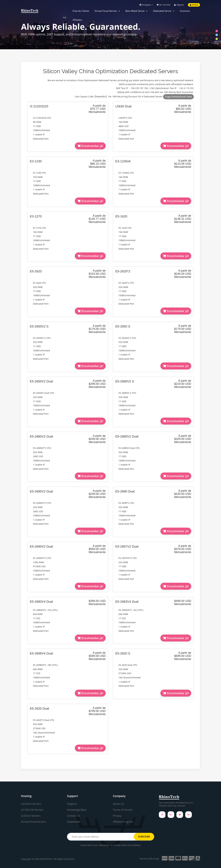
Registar (179, 5)
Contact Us (74, 816)
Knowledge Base (77, 810)
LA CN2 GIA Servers (32, 810)
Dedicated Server (164, 11)
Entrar (194, 5)
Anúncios (185, 11)
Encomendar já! (90, 146)
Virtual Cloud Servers (107, 11)
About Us (118, 804)
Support (72, 804)
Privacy (117, 816)
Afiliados (77, 20)
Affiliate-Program (123, 822)
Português (146, 5)
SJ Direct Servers (31, 816)
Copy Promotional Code (178, 97)
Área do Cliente (81, 11)
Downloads (74, 822)
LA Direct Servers (31, 804)
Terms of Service (123, 810)
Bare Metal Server (136, 11)
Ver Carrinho (163, 5)
